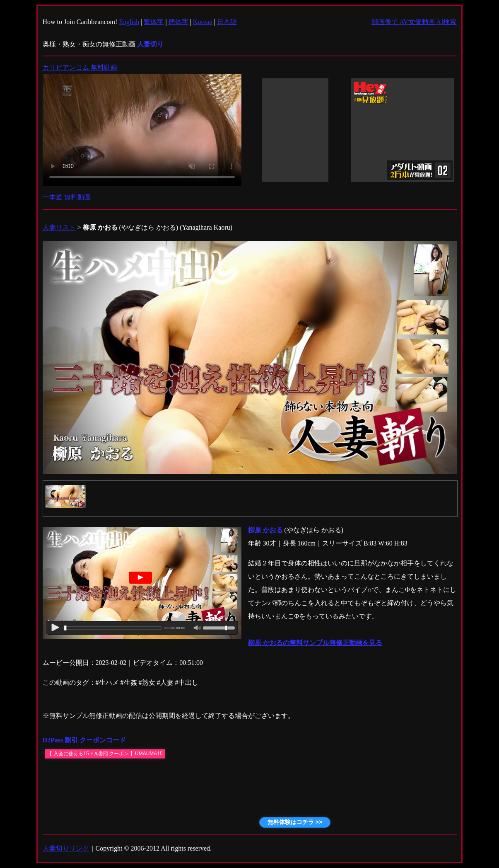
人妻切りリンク (66, 848)
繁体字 (154, 22)
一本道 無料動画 (67, 197)
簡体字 (178, 22)
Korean (203, 22)
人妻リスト (59, 227)
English (129, 22)
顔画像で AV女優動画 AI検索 (414, 22)
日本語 (227, 22)
